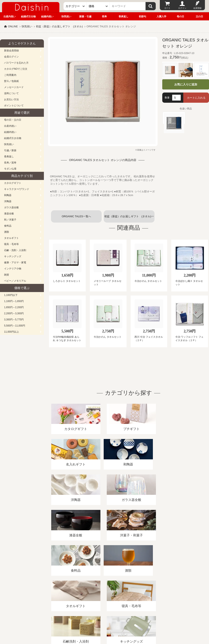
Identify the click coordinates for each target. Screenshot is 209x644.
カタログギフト (13, 183)
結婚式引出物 (28, 17)
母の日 (180, 17)
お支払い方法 (11, 99)
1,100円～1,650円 (14, 301)
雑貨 (7, 275)
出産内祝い (10, 17)
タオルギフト (11, 238)
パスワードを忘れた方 (16, 63)
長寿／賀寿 (10, 163)
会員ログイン (11, 57)
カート (167, 8)
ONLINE (13, 26)
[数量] (176, 98)
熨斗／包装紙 (11, 81)
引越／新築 (10, 150)
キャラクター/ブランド (17, 189)
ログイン (182, 8)
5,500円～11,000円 (15, 326)
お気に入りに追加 (186, 84)
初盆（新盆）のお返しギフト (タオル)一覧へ (129, 219)
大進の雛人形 (104, 624)
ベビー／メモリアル (15, 281)
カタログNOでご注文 (16, 69)
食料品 (8, 226)
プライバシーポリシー (120, 597)
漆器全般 (9, 214)
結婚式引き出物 (13, 138)
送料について (11, 93)
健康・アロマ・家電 (15, 262)
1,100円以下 (11, 295)
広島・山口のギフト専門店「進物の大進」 (104, 619)
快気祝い (66, 17)
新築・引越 (85, 17)
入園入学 (161, 17)
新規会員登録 (11, 51)
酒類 (7, 232)
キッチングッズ (13, 256)
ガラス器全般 (11, 207)
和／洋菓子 (10, 220)
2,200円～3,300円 (14, 313)
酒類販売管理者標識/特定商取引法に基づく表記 (72, 597)
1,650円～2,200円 (14, 307)
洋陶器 (8, 201)
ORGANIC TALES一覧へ (76, 216)
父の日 (199, 17)
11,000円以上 (12, 332)
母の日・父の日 (13, 120)
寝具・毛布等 (11, 244)
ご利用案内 (10, 75)
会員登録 (197, 8)
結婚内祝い (47, 17)
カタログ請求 (148, 597)
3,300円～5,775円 (14, 320)
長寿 (104, 17)
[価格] (98, 6)
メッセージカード (14, 87)
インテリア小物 (13, 269)
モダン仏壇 (10, 169)
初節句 (142, 17)
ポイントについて (14, 106)
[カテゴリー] (75, 6)
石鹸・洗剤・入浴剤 (15, 250)
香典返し (123, 17)
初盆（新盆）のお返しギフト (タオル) (59, 26)
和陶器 (8, 195)
